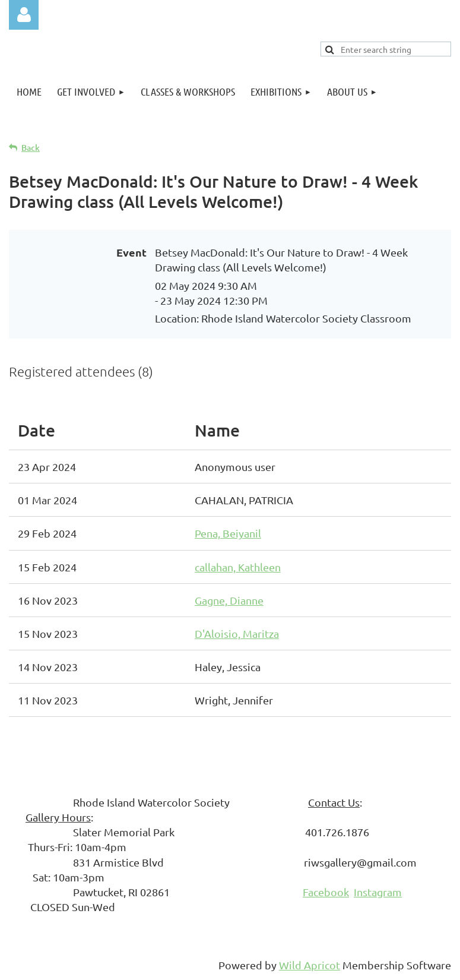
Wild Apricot (310, 965)
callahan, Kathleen (238, 567)
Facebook (326, 892)
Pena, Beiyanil (228, 533)
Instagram (378, 892)
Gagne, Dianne (229, 600)
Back (31, 148)
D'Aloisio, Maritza (237, 633)
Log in (24, 15)
